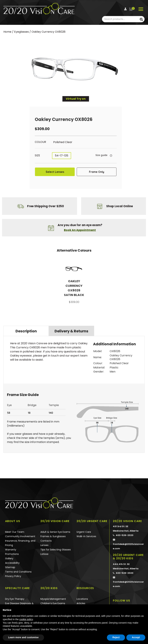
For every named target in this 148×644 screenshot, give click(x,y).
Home (7, 32)
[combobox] (119, 19)
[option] (74, 284)
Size (37, 155)
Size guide (101, 155)
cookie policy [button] (26, 619)
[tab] (26, 331)
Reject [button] (116, 637)
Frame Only (97, 172)
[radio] (73, 142)
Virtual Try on (76, 99)
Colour (40, 142)
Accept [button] (136, 637)
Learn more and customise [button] (23, 637)
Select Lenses (55, 172)
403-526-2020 (123, 535)
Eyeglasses (21, 32)
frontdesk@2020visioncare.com (129, 544)
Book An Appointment (80, 230)
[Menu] (141, 9)
